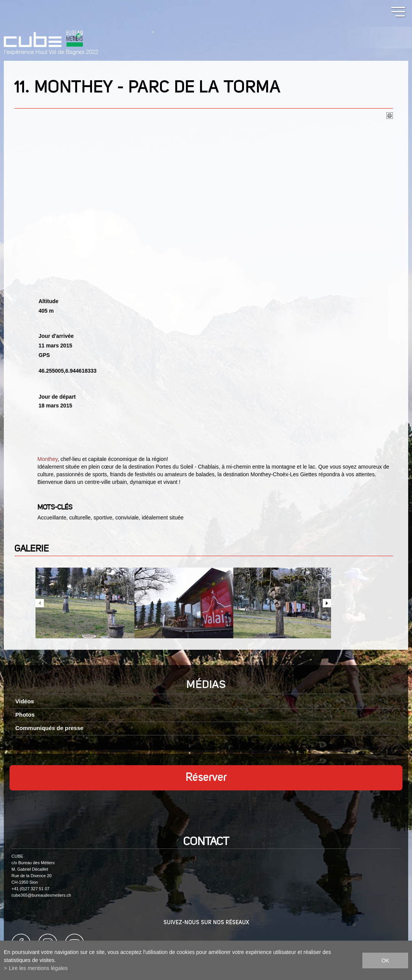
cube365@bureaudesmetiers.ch (41, 895)
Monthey (48, 459)
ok (385, 960)
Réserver (206, 778)
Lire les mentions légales (38, 968)
